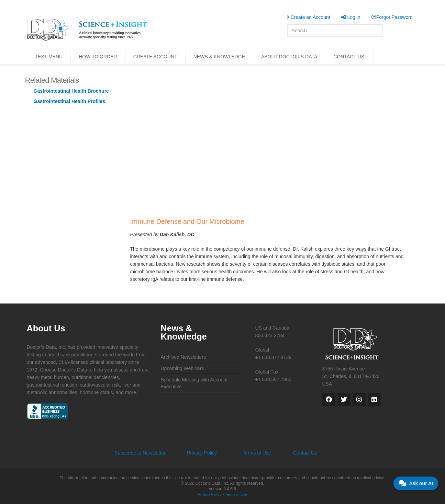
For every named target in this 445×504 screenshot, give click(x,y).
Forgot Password (392, 17)
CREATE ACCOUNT (155, 57)
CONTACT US (349, 57)
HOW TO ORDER (98, 57)
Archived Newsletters (183, 357)
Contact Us (305, 453)
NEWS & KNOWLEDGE (219, 57)
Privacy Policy (202, 453)
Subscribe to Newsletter (140, 453)
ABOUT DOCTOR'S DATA (289, 57)
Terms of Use (257, 453)
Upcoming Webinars (182, 368)
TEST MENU (49, 57)
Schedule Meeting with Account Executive (194, 383)
